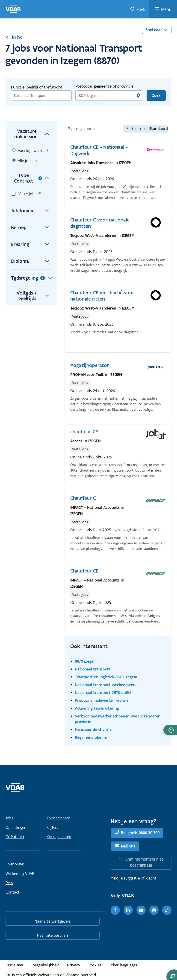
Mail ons (128, 846)
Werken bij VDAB (20, 874)
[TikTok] (167, 910)
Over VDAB (15, 864)
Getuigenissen (59, 837)
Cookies (94, 965)
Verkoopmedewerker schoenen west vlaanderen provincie (118, 719)
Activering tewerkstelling (97, 708)
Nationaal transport (93, 669)
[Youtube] (141, 910)
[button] (170, 730)
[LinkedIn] (128, 910)
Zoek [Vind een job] (156, 95)
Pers (9, 883)
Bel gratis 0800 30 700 (140, 833)
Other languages (123, 965)
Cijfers (53, 827)
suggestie (132, 878)
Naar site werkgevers (53, 921)
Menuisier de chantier (94, 729)
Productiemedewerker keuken (101, 700)
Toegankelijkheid (45, 965)
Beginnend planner (92, 737)
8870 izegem (86, 661)
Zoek (141, 9)
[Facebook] (115, 910)
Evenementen (59, 818)
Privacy (74, 965)
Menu (166, 9)
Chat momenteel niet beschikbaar (144, 862)
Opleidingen (16, 827)
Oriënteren (15, 837)
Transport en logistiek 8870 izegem (106, 677)
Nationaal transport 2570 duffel (103, 692)
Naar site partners (53, 935)
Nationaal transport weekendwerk (106, 685)
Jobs (14, 37)
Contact (13, 892)
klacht (151, 878)
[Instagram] (154, 910)
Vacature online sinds (33, 134)
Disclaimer (15, 965)
